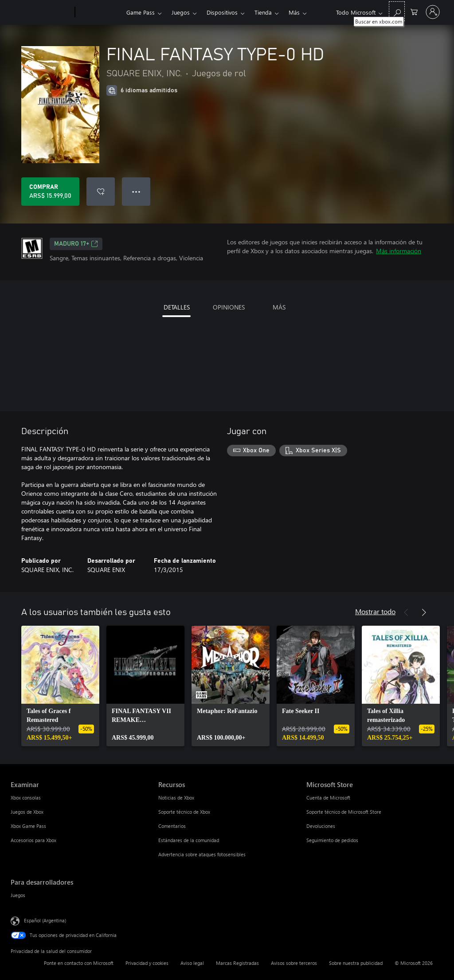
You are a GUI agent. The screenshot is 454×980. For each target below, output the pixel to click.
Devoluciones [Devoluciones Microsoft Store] (321, 826)
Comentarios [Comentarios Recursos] (172, 826)
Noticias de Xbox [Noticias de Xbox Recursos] (176, 798)
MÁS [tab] (279, 307)
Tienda (263, 12)
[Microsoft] (41, 12)
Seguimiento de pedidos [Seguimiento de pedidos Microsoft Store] (332, 840)
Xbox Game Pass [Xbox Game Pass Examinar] (28, 826)
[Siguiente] (424, 612)
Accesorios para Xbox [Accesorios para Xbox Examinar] (33, 840)
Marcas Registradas (237, 963)
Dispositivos (222, 12)
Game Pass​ (141, 12)
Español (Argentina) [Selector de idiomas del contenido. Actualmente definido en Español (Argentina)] (45, 920)
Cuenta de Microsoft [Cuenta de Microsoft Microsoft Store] (328, 798)
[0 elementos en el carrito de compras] (414, 11)
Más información (399, 251)
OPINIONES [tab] (229, 307)
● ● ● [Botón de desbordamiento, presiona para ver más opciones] (136, 191)
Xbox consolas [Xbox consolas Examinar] (26, 798)
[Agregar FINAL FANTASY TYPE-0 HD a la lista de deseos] (101, 192)
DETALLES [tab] (177, 307)
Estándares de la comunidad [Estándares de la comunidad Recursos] (189, 840)
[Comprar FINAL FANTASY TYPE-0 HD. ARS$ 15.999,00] (50, 192)
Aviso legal (192, 963)
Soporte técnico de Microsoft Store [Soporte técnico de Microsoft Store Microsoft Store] (344, 812)
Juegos (181, 12)
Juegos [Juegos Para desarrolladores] (18, 895)
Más (294, 12)
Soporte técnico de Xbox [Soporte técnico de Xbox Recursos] (184, 812)
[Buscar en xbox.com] (397, 11)
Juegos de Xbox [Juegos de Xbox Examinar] (27, 812)
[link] (60, 686)
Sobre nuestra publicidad (356, 963)
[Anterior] (406, 612)
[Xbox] (100, 12)
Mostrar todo (375, 611)
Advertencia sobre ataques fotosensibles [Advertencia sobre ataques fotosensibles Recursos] (202, 854)
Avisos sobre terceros (294, 963)
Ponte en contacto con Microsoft (79, 963)
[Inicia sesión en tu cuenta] (433, 12)
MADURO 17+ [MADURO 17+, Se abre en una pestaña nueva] (76, 244)
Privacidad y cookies (147, 963)
